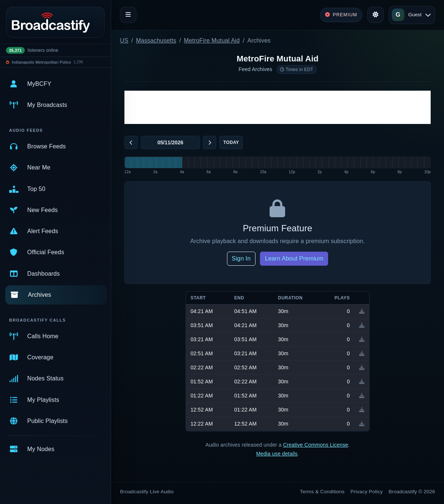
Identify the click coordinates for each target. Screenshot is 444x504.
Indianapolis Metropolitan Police (41, 62)
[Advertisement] (278, 107)
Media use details (277, 454)
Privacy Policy (367, 492)
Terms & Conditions (322, 492)
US (124, 41)
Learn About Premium (294, 258)
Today (231, 142)
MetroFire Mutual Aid (212, 41)
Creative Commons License (316, 445)
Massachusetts (156, 41)
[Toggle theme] (375, 15)
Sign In (241, 258)
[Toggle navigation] (128, 15)
